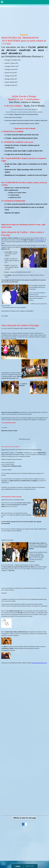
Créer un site (29, 866)
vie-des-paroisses (40, 240)
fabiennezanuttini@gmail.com (39, 663)
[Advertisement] (24, 20)
